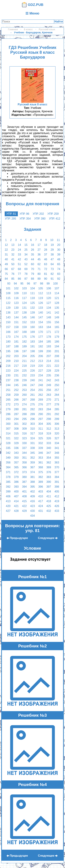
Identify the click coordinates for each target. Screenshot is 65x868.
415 (24, 501)
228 (49, 371)
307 (8, 429)
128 (57, 303)
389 (41, 482)
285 (57, 409)
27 (39, 250)
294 (16, 419)
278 (57, 404)
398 (57, 487)
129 (8, 308)
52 (26, 264)
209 (8, 361)
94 (15, 284)
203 (16, 356)
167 (16, 332)
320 (57, 433)
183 (32, 342)
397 (49, 487)
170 (41, 332)
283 (41, 409)
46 (46, 259)
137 (16, 313)
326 (49, 438)
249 (49, 385)
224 (16, 371)
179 (57, 337)
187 (8, 346)
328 (8, 443)
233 (32, 375)
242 (49, 380)
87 (26, 279)
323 (24, 438)
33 (19, 255)
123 (16, 303)
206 (41, 356)
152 (24, 322)
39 (59, 255)
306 (57, 424)
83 (59, 274)
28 (46, 250)
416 (32, 501)
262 (41, 395)
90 (46, 279)
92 (59, 279)
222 (57, 366)
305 (49, 424)
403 (41, 492)
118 (32, 298)
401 (24, 492)
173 (8, 337)
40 (6, 259)
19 (52, 245)
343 (16, 453)
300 (8, 424)
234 (41, 375)
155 (49, 322)
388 (32, 482)
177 (41, 337)
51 (19, 264)
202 (8, 356)
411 (49, 496)
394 (24, 487)
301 (16, 424)
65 (59, 264)
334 (57, 443)
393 (16, 487)
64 (52, 264)
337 (24, 448)
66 (6, 269)
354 (49, 458)
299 (57, 419)
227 (41, 371)
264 (57, 395)
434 (32, 516)
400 (16, 492)
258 (8, 395)
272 (8, 404)
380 (24, 477)
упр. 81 (11, 214)
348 (57, 453)
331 (32, 443)
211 (24, 361)
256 (49, 390)
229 (57, 371)
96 (28, 284)
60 (33, 264)
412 (57, 496)
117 (24, 298)
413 (8, 501)
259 (16, 395)
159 (24, 327)
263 (49, 395)
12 (6, 245)
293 (8, 419)
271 (57, 400)
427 (8, 511)
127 (49, 303)
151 (16, 322)
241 (41, 380)
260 (24, 395)
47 (52, 259)
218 (24, 366)
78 (26, 274)
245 (16, 385)
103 (24, 288)
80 (39, 274)
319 (49, 433)
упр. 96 (24, 214)
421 (16, 506)
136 (8, 313)
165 (57, 327)
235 (49, 375)
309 (24, 429)
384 (57, 477)
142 (57, 313)
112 (41, 293)
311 (41, 429)
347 (49, 453)
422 (24, 506)
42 (19, 259)
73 (52, 269)
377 (57, 472)
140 (41, 313)
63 (46, 264)
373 (24, 472)
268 (32, 400)
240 (32, 380)
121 (57, 298)
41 (13, 259)
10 (52, 240)
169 (32, 332)
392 (8, 487)
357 (16, 463)
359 (32, 463)
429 (24, 511)
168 (24, 332)
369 (49, 467)
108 (8, 293)
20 (59, 245)
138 (24, 313)
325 (41, 438)
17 (39, 245)
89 (39, 279)
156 (57, 322)
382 (41, 477)
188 (16, 346)
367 (32, 467)
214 (49, 361)
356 (8, 463)
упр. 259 (53, 214)
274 (24, 404)
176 (32, 337)
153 (32, 322)
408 (24, 496)
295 (24, 419)
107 (57, 288)
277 (49, 404)
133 (41, 308)
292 (57, 414)
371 (8, 472)
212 (32, 361)
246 (24, 385)
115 (8, 298)
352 (32, 458)
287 (16, 414)
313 (57, 429)
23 (13, 250)
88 (33, 279)
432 (49, 511)
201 (57, 351)
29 (52, 250)
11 (58, 240)
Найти (59, 22)
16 (33, 245)
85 (13, 279)
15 (26, 245)
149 (57, 317)
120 (49, 298)
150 (8, 322)
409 (32, 496)
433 (57, 511)
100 (55, 284)
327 (57, 438)
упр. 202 (38, 214)
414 (16, 501)
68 (19, 269)
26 (33, 250)
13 (13, 245)
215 (57, 361)
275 (32, 404)
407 (16, 496)
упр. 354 (25, 219)
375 (41, 472)
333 (49, 443)
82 (52, 274)
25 (26, 250)
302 (24, 424)
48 (59, 259)
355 (57, 458)
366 (24, 467)
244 (8, 385)
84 (6, 279)
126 (41, 303)
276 (41, 404)
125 (32, 303)
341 (57, 448)
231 (16, 375)
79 (33, 274)
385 (8, 482)
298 (49, 419)
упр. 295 (10, 219)
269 (41, 400)
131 (24, 308)
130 (16, 308)
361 (41, 463)
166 (8, 332)
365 (16, 467)
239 (24, 380)
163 (41, 327)
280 (16, 409)
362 (49, 463)
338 (32, 448)
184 (41, 342)
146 (32, 317)
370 (57, 467)
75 (6, 274)
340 (49, 448)
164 (49, 327)
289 (32, 414)
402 (32, 492)
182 (24, 342)
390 (49, 482)
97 (35, 284)
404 (49, 492)
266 (16, 400)
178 (49, 337)
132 (32, 308)
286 (8, 414)
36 (39, 255)
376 (49, 472)
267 (24, 400)
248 (41, 385)
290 (41, 414)
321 (8, 438)
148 (49, 317)
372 (16, 472)
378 (8, 477)
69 (26, 269)
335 (8, 448)
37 (46, 255)
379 (16, 477)
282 (32, 409)
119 (41, 298)
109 (16, 293)
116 (16, 298)
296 (32, 419)
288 (24, 414)
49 (6, 264)
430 (32, 511)
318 (41, 433)
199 (41, 351)
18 (46, 245)
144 (16, 317)
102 (16, 288)
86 (19, 279)
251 (8, 390)
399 (8, 492)
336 (16, 448)
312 (49, 429)
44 (33, 259)
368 (41, 467)
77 (19, 274)
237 (8, 380)
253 (24, 390)
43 (26, 259)
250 (57, 385)
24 (19, 250)
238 (16, 380)
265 (8, 400)
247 (32, 385)
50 (13, 264)
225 (24, 371)
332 (41, 443)
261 (32, 395)
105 (41, 288)
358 (24, 463)
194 (57, 346)
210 (16, 361)
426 (57, 506)
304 (41, 424)
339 (41, 448)
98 (42, 284)
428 (16, 511)
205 (32, 356)
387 (24, 482)
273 (16, 404)
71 (39, 269)
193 (49, 346)
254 (32, 390)
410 (41, 496)
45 (39, 259)
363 (57, 463)
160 (32, 327)
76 (13, 274)
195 (8, 351)
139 (32, 313)
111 (32, 293)
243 (57, 380)
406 (8, 496)
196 (16, 351)
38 (52, 255)
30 (59, 250)
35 (33, 255)
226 (32, 371)
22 (6, 250)
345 (32, 453)
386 (16, 482)
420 (8, 506)
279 (8, 409)
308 (16, 429)
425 (49, 506)
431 (41, 511)
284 (49, 409)
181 (16, 342)
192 (41, 346)
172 (57, 332)
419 (57, 501)
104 (32, 288)
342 (8, 453)
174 (16, 337)
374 (32, 472)
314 (8, 433)
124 (24, 303)
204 (24, 356)
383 (49, 477)
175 (24, 337)
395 (32, 487)
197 (24, 351)
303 (32, 424)
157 (8, 327)
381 (32, 477)
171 (49, 332)
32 (13, 255)
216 (8, 366)
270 (49, 400)
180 (8, 342)
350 (16, 458)
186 (57, 342)
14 (19, 245)
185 (49, 342)
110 (24, 293)
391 (57, 482)
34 (26, 255)
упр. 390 (40, 219)
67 (13, 269)
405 (57, 492)
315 (16, 433)
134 (49, 308)
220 (41, 366)
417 (41, 501)
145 (24, 317)
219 (32, 366)
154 (41, 322)
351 (24, 458)
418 (49, 501)
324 (32, 438)
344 (24, 453)
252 (16, 390)
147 (41, 317)
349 (8, 458)
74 (59, 269)
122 (8, 303)
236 (57, 375)
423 (32, 506)
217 (16, 366)
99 (48, 284)
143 (8, 317)
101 (8, 288)
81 (46, 274)
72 (46, 269)
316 (24, 433)
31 (6, 255)
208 (57, 356)
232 (24, 375)
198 (32, 351)
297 (41, 419)
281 (24, 409)
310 (32, 429)
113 (49, 293)
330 (24, 443)
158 (16, 327)
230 (8, 375)
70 (33, 269)
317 (32, 433)
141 (49, 313)
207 (49, 356)
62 (39, 264)
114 (57, 293)
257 (57, 390)
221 (49, 366)
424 (41, 506)
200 (49, 351)
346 (41, 453)
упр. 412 (55, 219)
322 (16, 438)
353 (41, 458)
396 (41, 487)
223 (8, 371)
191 (32, 346)
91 (52, 279)
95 (22, 284)
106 (49, 288)
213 (41, 361)
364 (8, 467)
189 (24, 346)
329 (16, 443)
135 (57, 308)
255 (41, 390)
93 (9, 284)
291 (49, 414)
